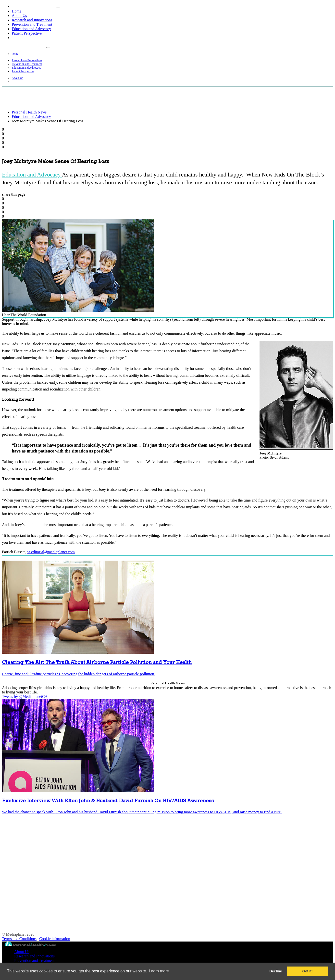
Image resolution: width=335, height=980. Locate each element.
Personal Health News (29, 112)
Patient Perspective (27, 33)
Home (17, 11)
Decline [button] (276, 971)
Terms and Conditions (19, 939)
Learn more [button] (159, 971)
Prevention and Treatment (32, 24)
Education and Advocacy (31, 29)
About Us (19, 16)
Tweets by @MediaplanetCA (25, 697)
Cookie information (55, 939)
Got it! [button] (308, 971)
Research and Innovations (32, 20)
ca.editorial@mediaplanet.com (51, 552)
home (15, 54)
